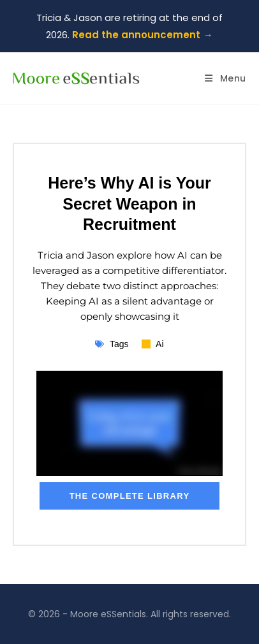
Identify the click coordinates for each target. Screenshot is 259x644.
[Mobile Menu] (226, 78)
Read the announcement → (142, 35)
